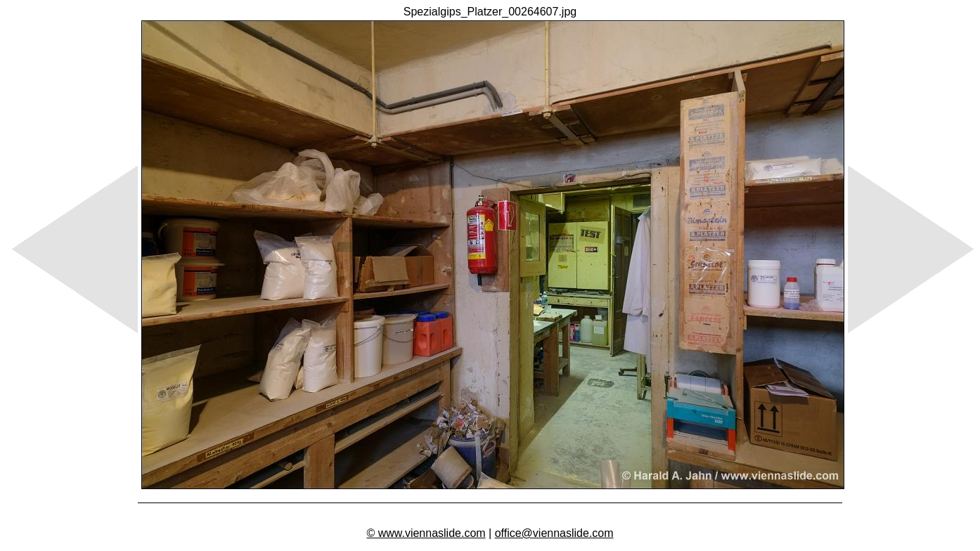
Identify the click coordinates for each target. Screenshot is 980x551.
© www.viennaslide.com (426, 533)
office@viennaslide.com (554, 533)
